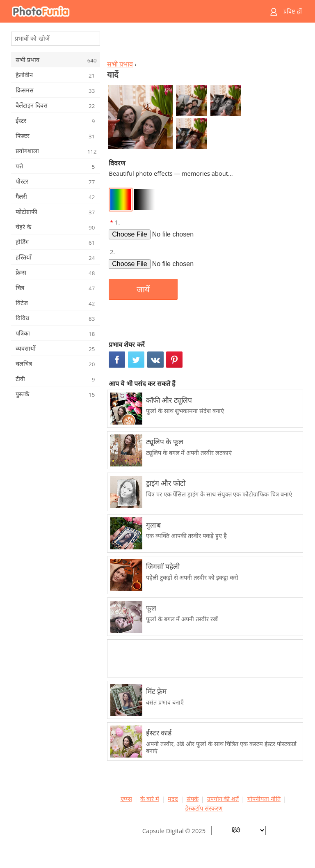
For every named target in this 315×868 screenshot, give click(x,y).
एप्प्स (126, 799)
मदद (173, 799)
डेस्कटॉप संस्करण (204, 808)
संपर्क (193, 799)
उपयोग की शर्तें (223, 799)
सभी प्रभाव (120, 64)
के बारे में (150, 799)
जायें (143, 289)
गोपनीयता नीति (264, 799)
